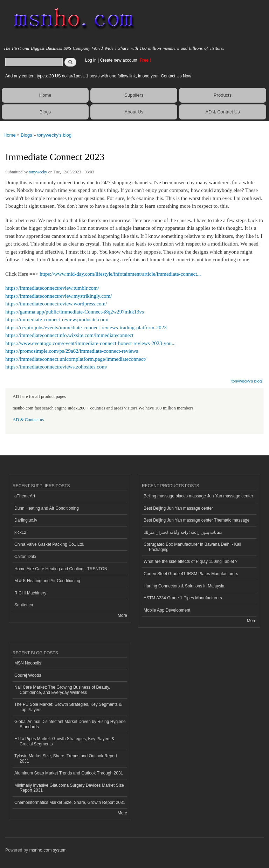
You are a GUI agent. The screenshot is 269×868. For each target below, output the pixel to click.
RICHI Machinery (30, 593)
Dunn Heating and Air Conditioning (47, 508)
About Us (134, 112)
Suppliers (134, 95)
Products (223, 95)
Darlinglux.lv (26, 520)
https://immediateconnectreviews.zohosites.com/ (56, 367)
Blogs (45, 112)
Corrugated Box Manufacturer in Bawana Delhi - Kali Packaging (192, 547)
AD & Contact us (28, 420)
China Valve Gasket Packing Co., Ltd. (49, 544)
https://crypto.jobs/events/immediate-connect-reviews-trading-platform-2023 (86, 328)
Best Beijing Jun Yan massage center (178, 508)
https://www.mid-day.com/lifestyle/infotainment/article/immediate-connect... (120, 274)
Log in (91, 60)
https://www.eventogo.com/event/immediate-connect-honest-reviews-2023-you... (90, 343)
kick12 (20, 532)
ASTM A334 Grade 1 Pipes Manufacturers (183, 598)
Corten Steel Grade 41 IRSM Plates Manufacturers (191, 574)
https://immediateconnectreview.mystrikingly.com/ (58, 296)
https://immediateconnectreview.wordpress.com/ (56, 304)
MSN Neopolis (28, 663)
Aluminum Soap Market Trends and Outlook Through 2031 (69, 773)
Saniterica (24, 605)
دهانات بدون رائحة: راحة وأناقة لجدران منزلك (183, 532)
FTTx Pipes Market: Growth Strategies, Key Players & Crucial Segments (64, 741)
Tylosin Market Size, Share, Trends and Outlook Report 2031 (66, 758)
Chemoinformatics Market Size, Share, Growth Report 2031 (70, 802)
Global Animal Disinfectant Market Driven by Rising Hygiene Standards (70, 724)
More (122, 615)
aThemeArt (25, 496)
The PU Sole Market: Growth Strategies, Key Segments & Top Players (68, 707)
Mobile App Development (167, 610)
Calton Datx (25, 557)
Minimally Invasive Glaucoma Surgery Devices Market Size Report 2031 (69, 788)
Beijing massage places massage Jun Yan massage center (198, 496)
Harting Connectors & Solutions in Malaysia (184, 586)
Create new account (119, 60)
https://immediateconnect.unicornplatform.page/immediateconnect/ (76, 359)
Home (45, 95)
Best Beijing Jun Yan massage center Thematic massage (196, 520)
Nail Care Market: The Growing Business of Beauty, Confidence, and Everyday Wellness (62, 690)
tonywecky (38, 172)
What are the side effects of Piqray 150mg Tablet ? (191, 562)
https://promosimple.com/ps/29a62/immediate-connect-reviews (72, 351)
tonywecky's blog (54, 135)
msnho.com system (48, 850)
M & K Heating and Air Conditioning (47, 581)
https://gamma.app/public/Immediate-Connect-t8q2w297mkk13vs (75, 312)
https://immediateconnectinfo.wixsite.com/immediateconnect (69, 335)
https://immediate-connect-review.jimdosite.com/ (57, 319)
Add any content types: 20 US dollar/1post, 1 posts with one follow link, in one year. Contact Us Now (98, 76)
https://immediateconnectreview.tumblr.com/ (52, 288)
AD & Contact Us (222, 112)
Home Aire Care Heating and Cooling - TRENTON (61, 569)
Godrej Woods (28, 675)
